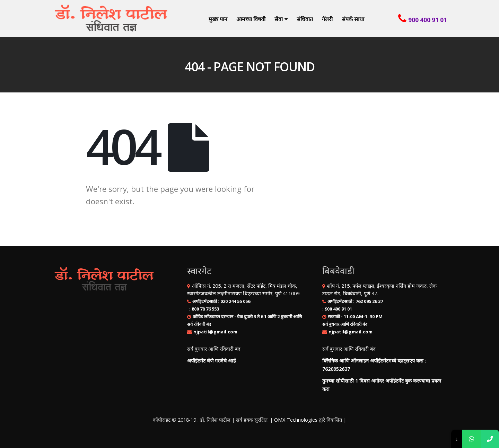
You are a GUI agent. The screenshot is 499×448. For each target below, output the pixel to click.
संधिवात (305, 19)
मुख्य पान (218, 19)
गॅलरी (327, 19)
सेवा (279, 19)
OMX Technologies (296, 420)
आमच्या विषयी (251, 19)
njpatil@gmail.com (215, 332)
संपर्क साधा (353, 19)
